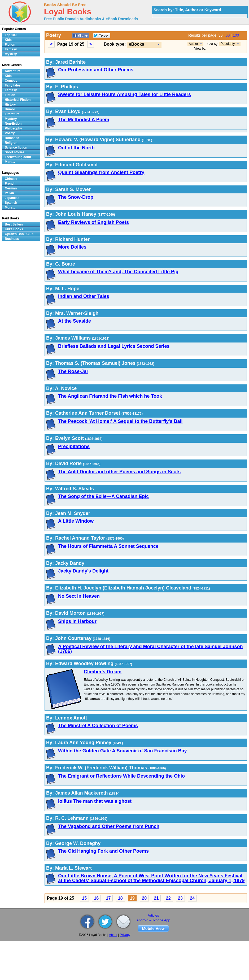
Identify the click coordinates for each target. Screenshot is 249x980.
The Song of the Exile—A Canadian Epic (103, 496)
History (10, 105)
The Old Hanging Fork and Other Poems (103, 851)
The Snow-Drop (76, 197)
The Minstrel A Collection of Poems (98, 726)
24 (192, 898)
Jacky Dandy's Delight (83, 571)
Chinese (11, 179)
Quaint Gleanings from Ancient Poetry (101, 172)
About (113, 935)
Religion (11, 143)
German (11, 188)
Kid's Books (14, 229)
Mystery (11, 54)
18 (120, 898)
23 (180, 898)
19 (132, 898)
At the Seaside (75, 321)
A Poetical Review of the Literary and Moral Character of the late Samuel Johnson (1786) (150, 649)
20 (144, 898)
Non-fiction (13, 124)
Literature (12, 114)
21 (156, 898)
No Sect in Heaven (79, 596)
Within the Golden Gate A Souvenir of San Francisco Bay (123, 751)
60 (228, 35)
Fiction (10, 45)
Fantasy (11, 49)
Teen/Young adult (18, 157)
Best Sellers (14, 224)
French (10, 184)
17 (108, 898)
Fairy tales (13, 85)
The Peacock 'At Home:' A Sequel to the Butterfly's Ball (120, 421)
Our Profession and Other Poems (96, 70)
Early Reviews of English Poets (93, 222)
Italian (9, 193)
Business (12, 239)
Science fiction (16, 148)
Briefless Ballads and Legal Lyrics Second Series (114, 346)
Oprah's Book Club (19, 234)
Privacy (125, 935)
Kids (8, 40)
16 (96, 898)
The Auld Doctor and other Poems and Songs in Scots (119, 472)
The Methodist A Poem (84, 120)
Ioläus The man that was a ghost (95, 801)
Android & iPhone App (153, 920)
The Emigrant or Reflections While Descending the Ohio (121, 776)
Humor (10, 109)
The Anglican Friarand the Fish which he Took (110, 396)
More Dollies (72, 247)
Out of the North (76, 148)
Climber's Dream (103, 672)
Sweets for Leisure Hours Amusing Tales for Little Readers (124, 94)
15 (84, 898)
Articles (153, 915)
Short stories (15, 152)
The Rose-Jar (73, 371)
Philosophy (13, 128)
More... (10, 162)
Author (193, 44)
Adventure (13, 71)
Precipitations (74, 446)
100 (236, 35)
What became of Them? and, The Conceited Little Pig (118, 272)
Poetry (10, 133)
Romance (12, 138)
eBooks (137, 44)
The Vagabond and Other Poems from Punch (109, 826)
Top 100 (11, 35)
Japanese (12, 198)
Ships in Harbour (77, 621)
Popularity (228, 44)
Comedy (11, 81)
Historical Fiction (18, 100)
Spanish (11, 203)
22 (168, 898)
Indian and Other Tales (84, 296)
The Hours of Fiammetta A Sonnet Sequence (108, 546)
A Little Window (76, 521)
